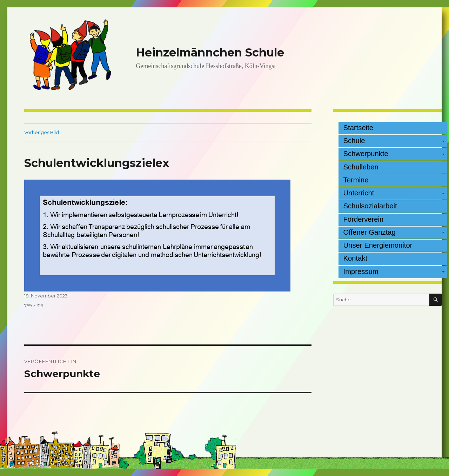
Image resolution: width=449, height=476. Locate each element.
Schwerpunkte (366, 154)
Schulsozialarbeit (370, 206)
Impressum (361, 271)
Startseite (358, 128)
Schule (354, 141)
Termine (356, 180)
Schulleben (361, 167)
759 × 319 (34, 306)
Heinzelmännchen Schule (210, 52)
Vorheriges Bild (42, 132)
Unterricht (359, 193)
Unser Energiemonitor (378, 245)
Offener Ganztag (370, 232)
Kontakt (356, 258)
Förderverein (364, 219)
